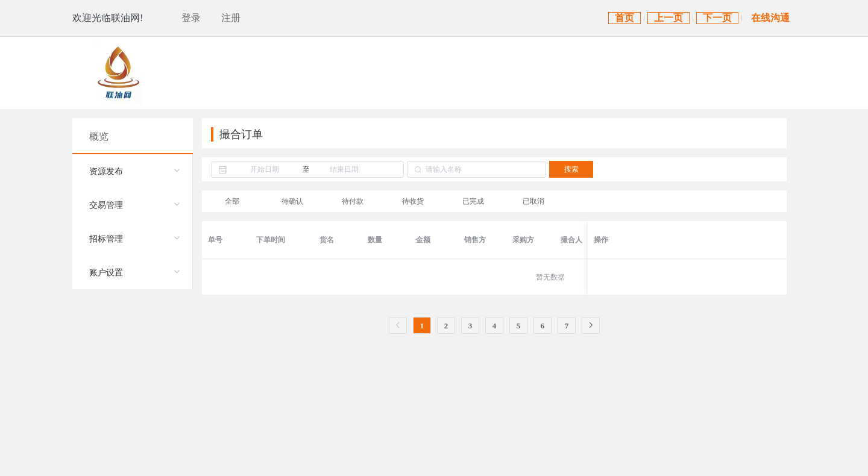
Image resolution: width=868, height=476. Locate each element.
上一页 (668, 18)
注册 (231, 18)
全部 (232, 201)
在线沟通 (770, 18)
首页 (624, 18)
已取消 (533, 201)
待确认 (292, 201)
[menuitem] (132, 171)
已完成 (473, 201)
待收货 (413, 201)
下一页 (717, 18)
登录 (191, 18)
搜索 (571, 169)
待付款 (353, 201)
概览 (99, 136)
